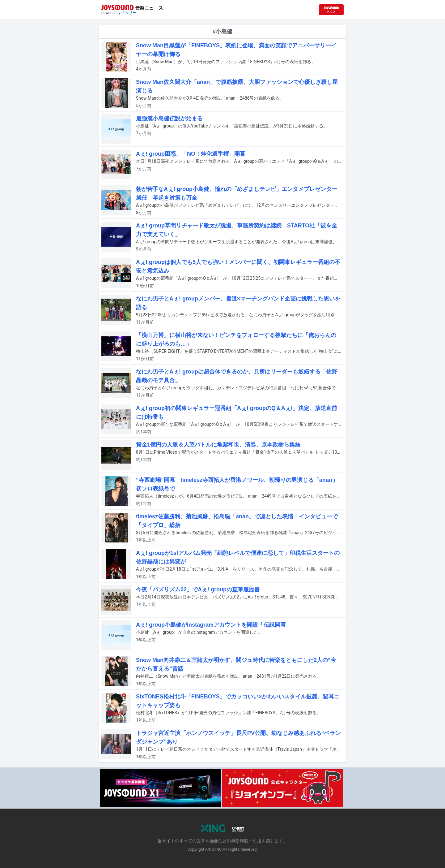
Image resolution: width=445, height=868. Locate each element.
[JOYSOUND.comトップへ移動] (331, 10)
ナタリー (129, 13)
